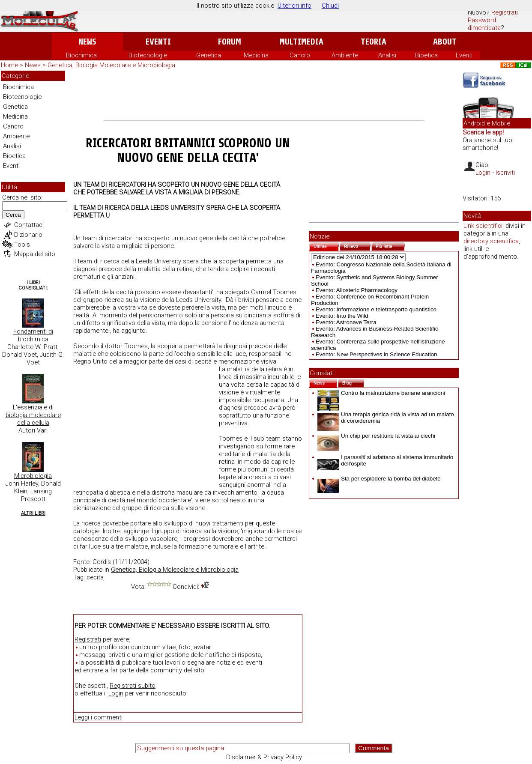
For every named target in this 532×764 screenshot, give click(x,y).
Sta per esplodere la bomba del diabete (379, 479)
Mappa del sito (35, 254)
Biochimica (81, 55)
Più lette (390, 246)
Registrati (505, 12)
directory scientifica (491, 241)
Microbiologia (33, 476)
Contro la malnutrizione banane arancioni (381, 393)
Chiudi (330, 6)
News (87, 42)
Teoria (374, 42)
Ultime (326, 246)
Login (116, 693)
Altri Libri (33, 513)
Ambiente (345, 55)
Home (9, 65)
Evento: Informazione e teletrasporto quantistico (376, 309)
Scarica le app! (483, 132)
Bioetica (426, 55)
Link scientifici (483, 226)
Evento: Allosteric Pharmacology (357, 290)
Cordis (102, 562)
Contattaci (29, 225)
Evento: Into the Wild (342, 316)
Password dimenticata (484, 24)
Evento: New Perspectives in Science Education (377, 354)
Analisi (387, 55)
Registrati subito (133, 686)
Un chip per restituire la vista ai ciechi (376, 436)
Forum (229, 42)
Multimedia (301, 42)
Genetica (209, 55)
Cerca (13, 215)
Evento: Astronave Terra (346, 322)
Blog (353, 382)
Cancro (300, 55)
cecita (95, 577)
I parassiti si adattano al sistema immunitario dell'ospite (385, 460)
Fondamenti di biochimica (33, 335)
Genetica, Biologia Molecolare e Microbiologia (111, 65)
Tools (22, 245)
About (445, 42)
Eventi (158, 42)
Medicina (256, 55)
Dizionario (28, 235)
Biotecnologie (148, 55)
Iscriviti (505, 173)
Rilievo (357, 246)
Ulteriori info (294, 6)
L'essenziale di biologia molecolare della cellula (33, 415)
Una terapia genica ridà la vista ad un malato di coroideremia (386, 418)
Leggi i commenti (99, 717)
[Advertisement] (264, 94)
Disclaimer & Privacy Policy (264, 757)
